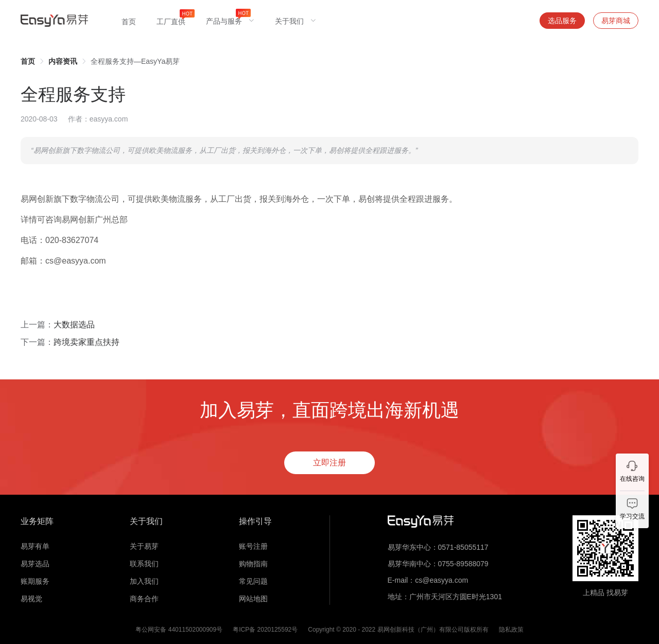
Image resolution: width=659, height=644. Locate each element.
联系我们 (144, 564)
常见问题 (253, 581)
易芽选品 (35, 564)
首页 (28, 61)
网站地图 (253, 599)
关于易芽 (144, 546)
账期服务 (35, 581)
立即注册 (329, 463)
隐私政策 (511, 630)
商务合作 (144, 599)
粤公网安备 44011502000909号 (179, 630)
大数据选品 (74, 325)
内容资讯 (63, 61)
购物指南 (253, 564)
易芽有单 (35, 546)
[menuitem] (129, 21)
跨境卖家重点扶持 (86, 342)
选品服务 (562, 21)
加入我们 (144, 581)
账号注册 (253, 546)
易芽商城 (616, 21)
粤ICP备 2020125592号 (265, 630)
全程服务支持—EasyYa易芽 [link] (135, 61)
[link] (28, 61)
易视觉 (31, 599)
